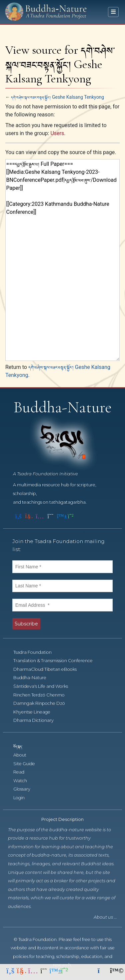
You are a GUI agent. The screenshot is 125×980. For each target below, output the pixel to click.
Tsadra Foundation (36, 652)
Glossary (25, 789)
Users (57, 133)
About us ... (105, 917)
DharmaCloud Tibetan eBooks (48, 669)
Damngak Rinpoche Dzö (43, 703)
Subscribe (26, 624)
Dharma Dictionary (37, 720)
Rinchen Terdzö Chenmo (43, 695)
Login (23, 798)
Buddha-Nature (33, 678)
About (23, 755)
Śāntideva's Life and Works (44, 686)
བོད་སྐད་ (21, 746)
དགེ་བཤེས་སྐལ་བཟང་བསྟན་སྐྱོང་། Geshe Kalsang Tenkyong (57, 97)
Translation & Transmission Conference (57, 661)
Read (22, 772)
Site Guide (28, 764)
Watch (24, 781)
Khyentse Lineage (35, 712)
